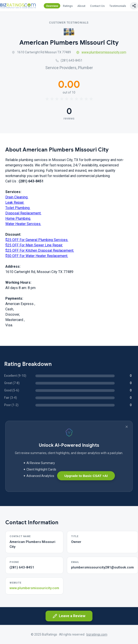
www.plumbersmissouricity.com (101, 52)
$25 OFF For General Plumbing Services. (37, 240)
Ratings (68, 6)
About (81, 6)
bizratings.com (97, 634)
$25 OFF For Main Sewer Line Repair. (34, 245)
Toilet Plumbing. (18, 208)
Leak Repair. (15, 202)
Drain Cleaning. (17, 197)
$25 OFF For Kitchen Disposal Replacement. (40, 250)
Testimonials (118, 6)
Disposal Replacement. (23, 213)
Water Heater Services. (23, 224)
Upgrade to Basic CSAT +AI (86, 476)
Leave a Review (69, 616)
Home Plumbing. (18, 218)
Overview (52, 6)
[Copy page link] (134, 6)
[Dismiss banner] (127, 427)
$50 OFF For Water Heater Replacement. (37, 256)
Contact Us (97, 6)
